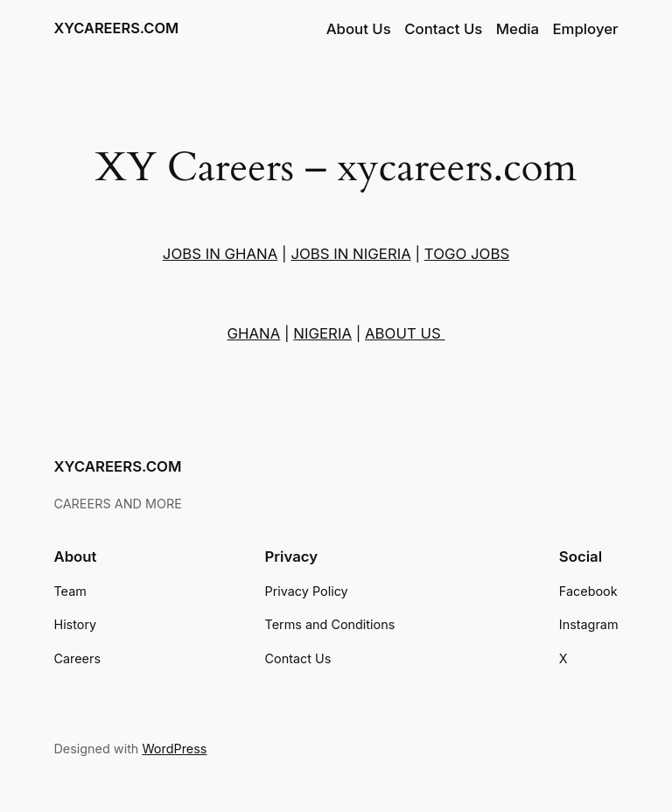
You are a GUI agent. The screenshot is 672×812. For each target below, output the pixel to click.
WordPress (174, 749)
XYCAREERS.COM (116, 28)
